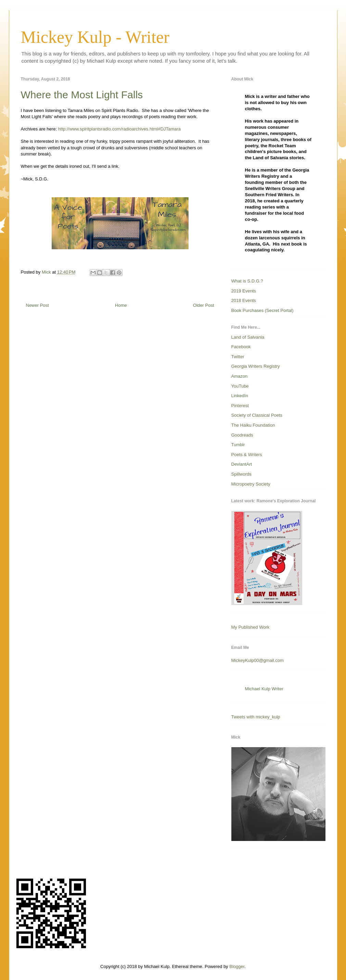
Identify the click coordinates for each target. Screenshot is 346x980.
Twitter (238, 357)
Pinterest (240, 406)
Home (121, 305)
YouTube (240, 386)
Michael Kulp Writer (264, 689)
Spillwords (241, 474)
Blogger (237, 966)
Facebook (241, 347)
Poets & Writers (247, 455)
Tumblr (238, 445)
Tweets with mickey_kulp (256, 717)
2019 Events (244, 291)
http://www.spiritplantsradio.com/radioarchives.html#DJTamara (119, 129)
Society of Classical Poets (257, 415)
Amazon (240, 376)
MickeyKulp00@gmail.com (258, 660)
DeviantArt (242, 464)
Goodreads (242, 435)
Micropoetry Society (251, 484)
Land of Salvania (248, 337)
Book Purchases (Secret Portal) (262, 310)
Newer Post (37, 305)
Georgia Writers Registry (256, 366)
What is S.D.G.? (247, 281)
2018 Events (244, 300)
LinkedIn (240, 396)
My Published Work (251, 627)
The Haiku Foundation (253, 425)
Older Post (203, 305)
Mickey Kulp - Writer (95, 37)
